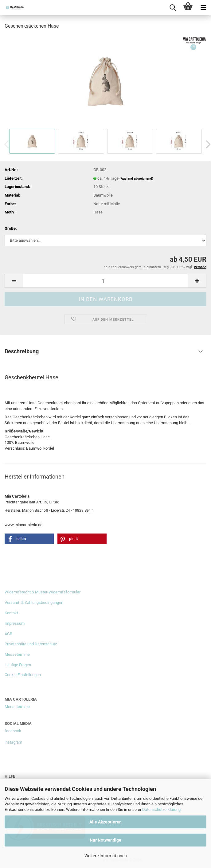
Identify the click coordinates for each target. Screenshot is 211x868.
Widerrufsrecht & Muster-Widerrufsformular (43, 592)
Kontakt (11, 613)
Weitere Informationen (106, 856)
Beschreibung (22, 351)
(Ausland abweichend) (136, 179)
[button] (14, 281)
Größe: (11, 228)
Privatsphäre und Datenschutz (31, 644)
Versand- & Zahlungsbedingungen (34, 602)
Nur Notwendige (105, 840)
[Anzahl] (105, 281)
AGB (8, 634)
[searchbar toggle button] (173, 8)
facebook (13, 731)
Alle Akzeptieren (105, 822)
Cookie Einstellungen (23, 675)
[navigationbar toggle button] (203, 8)
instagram (13, 742)
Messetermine (17, 654)
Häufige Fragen (18, 665)
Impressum (15, 623)
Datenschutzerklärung (161, 809)
